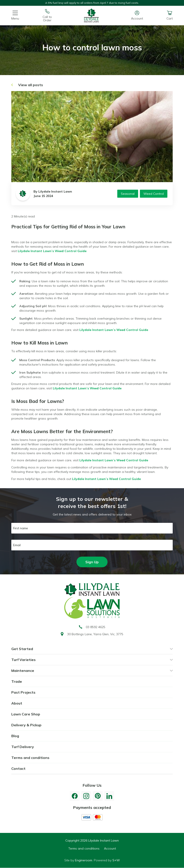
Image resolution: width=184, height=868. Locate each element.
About (17, 703)
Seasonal (128, 194)
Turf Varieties (23, 660)
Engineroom (84, 860)
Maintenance (23, 671)
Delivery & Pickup (26, 725)
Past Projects (23, 692)
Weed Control (154, 194)
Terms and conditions (30, 758)
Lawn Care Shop (26, 714)
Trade (17, 681)
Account (110, 848)
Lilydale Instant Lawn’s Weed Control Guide (52, 251)
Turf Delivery (23, 747)
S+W (116, 860)
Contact (18, 768)
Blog (15, 736)
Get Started (22, 649)
